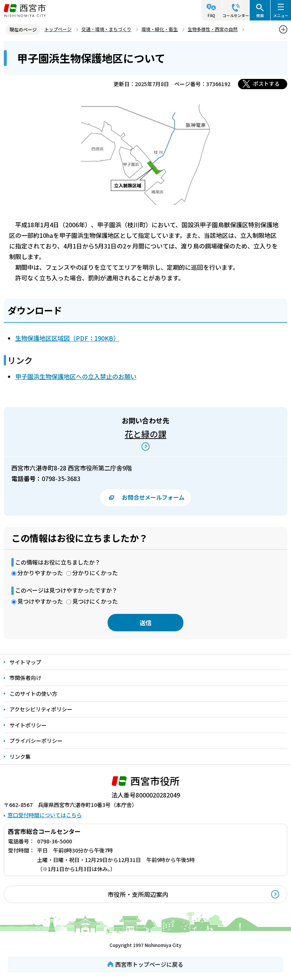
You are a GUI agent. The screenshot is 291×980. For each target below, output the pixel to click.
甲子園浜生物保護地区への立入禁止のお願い (76, 376)
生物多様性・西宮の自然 (213, 29)
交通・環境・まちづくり (106, 29)
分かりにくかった (95, 573)
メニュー (281, 15)
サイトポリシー (28, 725)
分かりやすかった (40, 573)
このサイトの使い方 (33, 694)
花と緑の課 (145, 434)
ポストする (266, 83)
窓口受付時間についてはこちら (45, 815)
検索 (260, 15)
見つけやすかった (40, 601)
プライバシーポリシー (36, 741)
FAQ (211, 15)
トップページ (58, 29)
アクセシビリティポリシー (41, 709)
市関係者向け (25, 678)
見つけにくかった (95, 601)
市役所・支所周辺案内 (138, 894)
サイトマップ (25, 662)
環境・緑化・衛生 (160, 29)
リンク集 (20, 757)
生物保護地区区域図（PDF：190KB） (67, 338)
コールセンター (236, 15)
